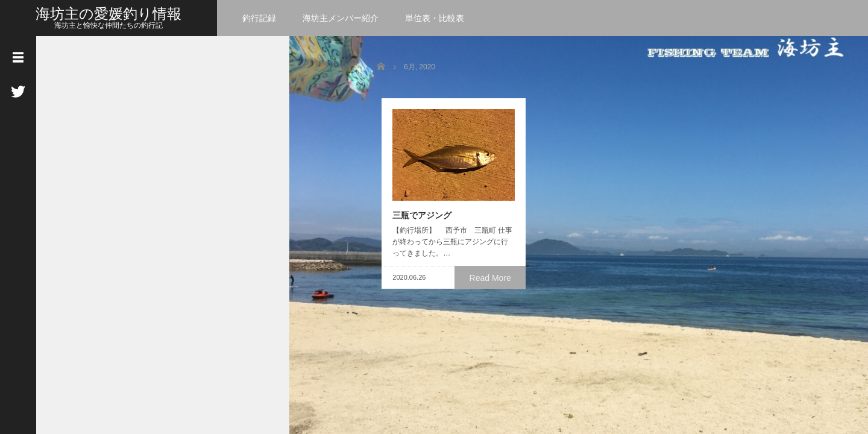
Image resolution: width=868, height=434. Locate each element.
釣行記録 (259, 18)
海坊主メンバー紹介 (341, 18)
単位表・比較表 (435, 18)
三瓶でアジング (417, 219)
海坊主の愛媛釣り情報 (108, 14)
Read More (492, 281)
